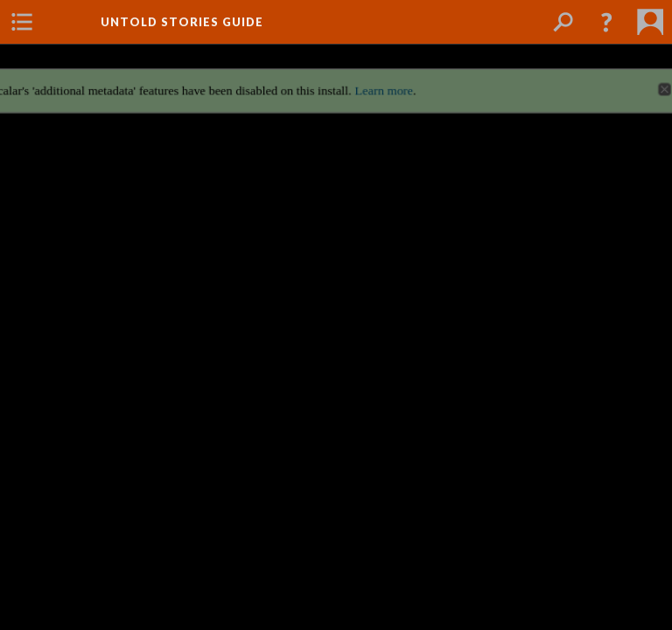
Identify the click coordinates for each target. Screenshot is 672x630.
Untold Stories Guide (182, 22)
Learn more (385, 84)
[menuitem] (22, 22)
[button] (606, 22)
